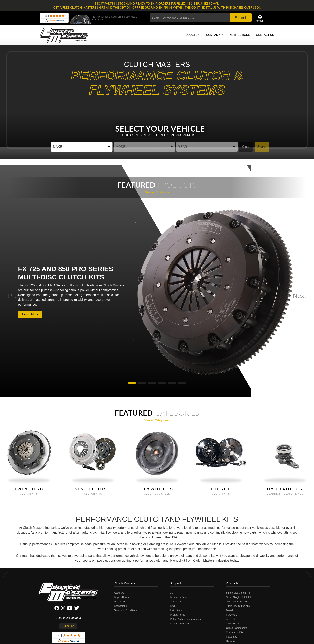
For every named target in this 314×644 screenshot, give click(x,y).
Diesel (221, 489)
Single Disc (93, 489)
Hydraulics (285, 489)
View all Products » (157, 192)
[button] (201, 18)
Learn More (30, 314)
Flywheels (157, 489)
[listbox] (82, 147)
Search (262, 147)
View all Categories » (157, 420)
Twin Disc (29, 489)
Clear (246, 147)
